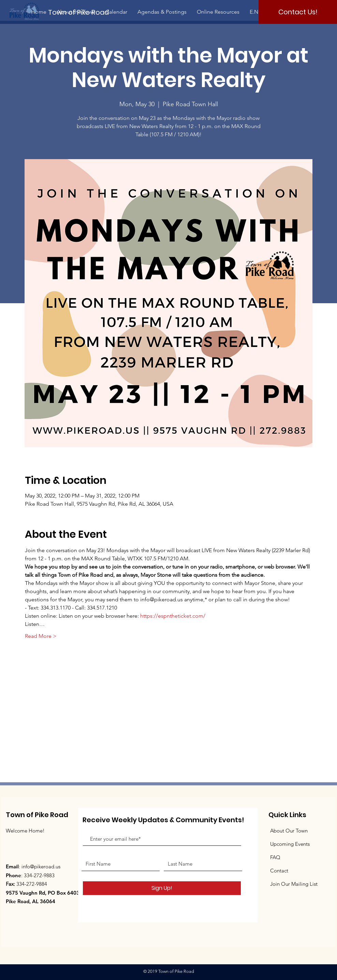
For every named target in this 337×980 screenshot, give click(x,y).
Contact (279, 871)
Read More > (41, 636)
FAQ (275, 857)
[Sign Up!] (162, 888)
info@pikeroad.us (41, 866)
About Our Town (289, 831)
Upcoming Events (290, 844)
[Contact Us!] (298, 12)
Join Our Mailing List (294, 884)
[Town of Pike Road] (84, 12)
